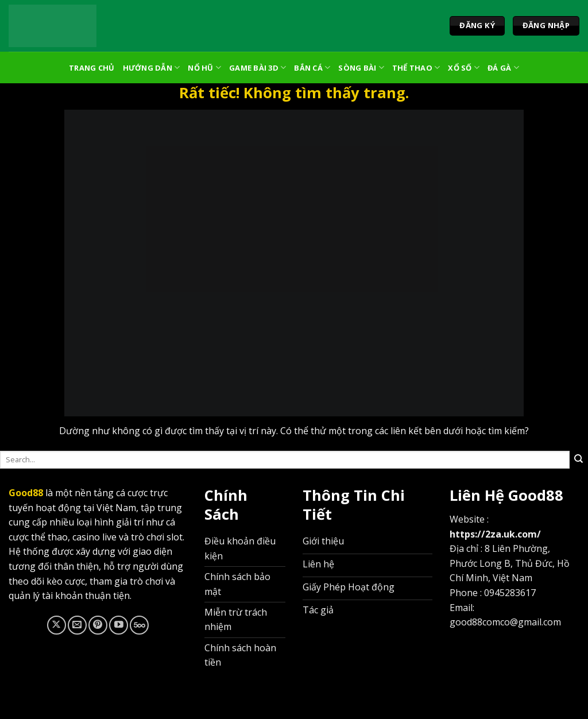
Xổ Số (464, 67)
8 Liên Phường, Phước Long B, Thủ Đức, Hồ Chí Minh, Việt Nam (510, 563)
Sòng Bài (361, 67)
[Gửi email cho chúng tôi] (77, 625)
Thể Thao (416, 67)
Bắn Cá (312, 67)
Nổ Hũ (204, 67)
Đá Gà (503, 67)
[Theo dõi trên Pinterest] (98, 625)
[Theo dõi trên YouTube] (119, 625)
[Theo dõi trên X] (57, 625)
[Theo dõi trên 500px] (139, 625)
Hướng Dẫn (152, 67)
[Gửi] (579, 459)
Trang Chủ (92, 68)
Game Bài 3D (258, 67)
